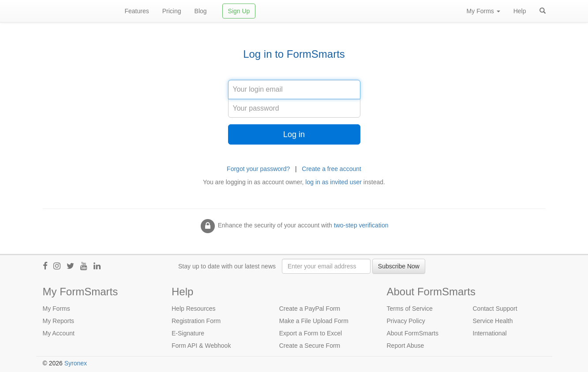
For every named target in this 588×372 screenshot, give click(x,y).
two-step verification (361, 225)
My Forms (56, 309)
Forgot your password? (258, 169)
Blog (201, 11)
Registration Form (196, 321)
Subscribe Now (399, 266)
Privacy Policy (406, 321)
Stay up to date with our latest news (227, 266)
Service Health (493, 321)
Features (137, 11)
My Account (59, 333)
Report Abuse (406, 346)
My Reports (59, 321)
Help (520, 11)
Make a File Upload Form (314, 321)
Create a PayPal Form (310, 309)
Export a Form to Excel (311, 333)
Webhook (218, 346)
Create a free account (331, 169)
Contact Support (495, 309)
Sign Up (239, 11)
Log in (294, 134)
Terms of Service (410, 309)
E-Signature (188, 333)
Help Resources (194, 309)
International (490, 333)
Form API (184, 346)
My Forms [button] (483, 11)
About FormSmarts (413, 333)
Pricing (172, 11)
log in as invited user (333, 182)
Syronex (76, 363)
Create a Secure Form (310, 346)
